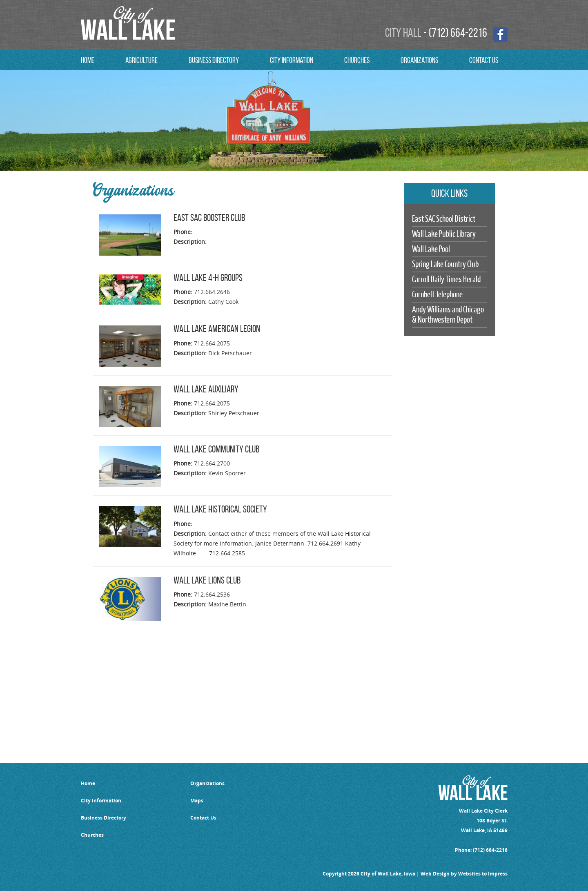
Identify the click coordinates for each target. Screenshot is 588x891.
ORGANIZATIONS (419, 60)
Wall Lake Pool (431, 249)
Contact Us (203, 818)
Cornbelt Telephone (437, 295)
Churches (92, 835)
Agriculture (141, 60)
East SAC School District (444, 219)
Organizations (207, 783)
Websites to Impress (483, 874)
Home (88, 60)
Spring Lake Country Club (445, 264)
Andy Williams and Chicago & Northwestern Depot (448, 315)
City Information (292, 60)
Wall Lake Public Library (444, 234)
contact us (484, 60)
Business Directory (214, 60)
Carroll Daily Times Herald (446, 280)
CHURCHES (357, 60)
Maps (197, 801)
